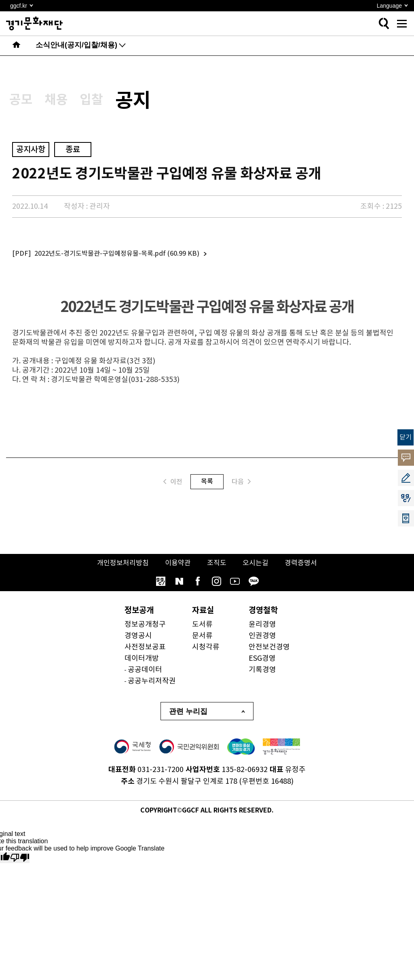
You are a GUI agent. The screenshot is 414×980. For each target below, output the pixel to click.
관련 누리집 (188, 717)
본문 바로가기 (0, 0)
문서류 (202, 642)
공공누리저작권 (152, 687)
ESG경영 (262, 665)
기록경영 (262, 676)
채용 (69, 103)
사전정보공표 (145, 653)
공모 (25, 103)
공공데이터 (145, 676)
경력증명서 (305, 569)
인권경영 (262, 642)
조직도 (217, 569)
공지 (163, 104)
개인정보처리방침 (120, 569)
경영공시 (138, 642)
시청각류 (206, 653)
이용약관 (177, 569)
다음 (241, 487)
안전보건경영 (269, 653)
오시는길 (258, 569)
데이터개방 (142, 665)
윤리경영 (262, 631)
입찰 (112, 103)
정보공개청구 (145, 631)
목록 (207, 487)
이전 (173, 487)
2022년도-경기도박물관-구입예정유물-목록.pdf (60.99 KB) (117, 259)
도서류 (202, 631)
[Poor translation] (20, 864)
